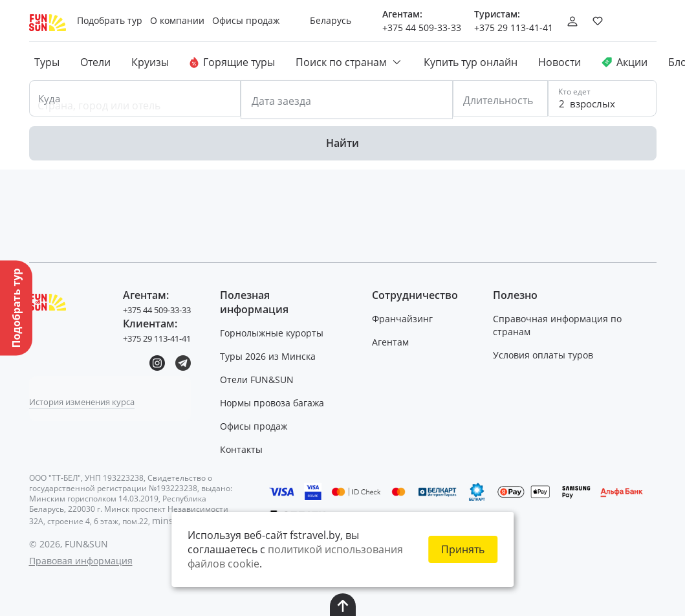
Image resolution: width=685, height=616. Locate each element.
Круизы (150, 62)
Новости (560, 62)
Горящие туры (232, 62)
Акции (625, 62)
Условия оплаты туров (546, 352)
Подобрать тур (115, 20)
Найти (342, 139)
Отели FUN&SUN (262, 376)
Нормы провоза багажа (277, 400)
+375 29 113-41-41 (514, 27)
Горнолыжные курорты (277, 330)
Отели (95, 62)
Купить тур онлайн (471, 62)
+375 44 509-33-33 (422, 27)
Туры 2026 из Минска (273, 353)
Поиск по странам (349, 62)
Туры (47, 62)
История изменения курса (88, 398)
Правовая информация (81, 557)
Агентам (393, 339)
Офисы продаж (259, 423)
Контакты (246, 446)
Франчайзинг (405, 315)
